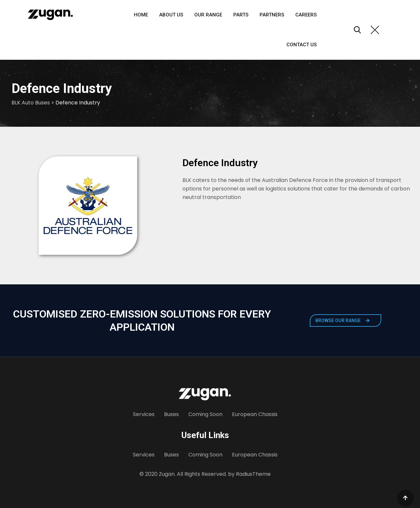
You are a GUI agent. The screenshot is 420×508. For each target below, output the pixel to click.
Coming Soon (205, 414)
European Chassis (255, 414)
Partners (272, 15)
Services (144, 414)
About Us (171, 15)
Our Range (208, 15)
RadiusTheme (253, 474)
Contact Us (302, 45)
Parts (241, 15)
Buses (171, 414)
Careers (306, 15)
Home (141, 15)
